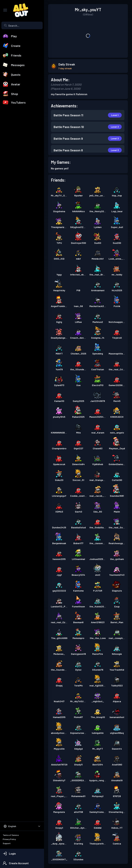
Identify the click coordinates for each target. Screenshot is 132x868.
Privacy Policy (9, 839)
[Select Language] (22, 826)
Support (7, 843)
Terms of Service (11, 835)
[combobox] (22, 25)
